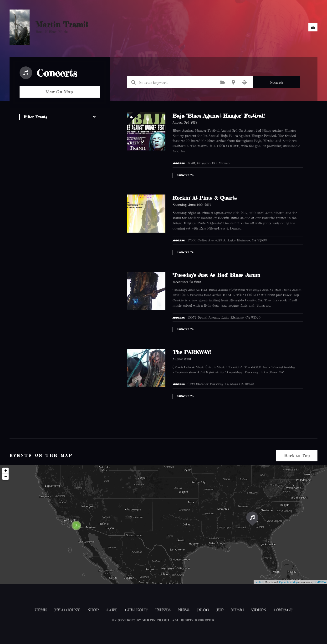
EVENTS (197, 27)
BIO (295, 27)
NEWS (220, 27)
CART (112, 610)
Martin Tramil (62, 25)
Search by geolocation (244, 82)
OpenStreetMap (288, 582)
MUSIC (244, 27)
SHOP (171, 27)
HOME (149, 27)
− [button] (6, 477)
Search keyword (134, 82)
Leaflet (259, 582)
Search (276, 82)
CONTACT (273, 27)
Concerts (185, 175)
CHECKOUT (136, 610)
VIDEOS (259, 610)
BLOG (203, 610)
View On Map (59, 92)
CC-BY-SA (320, 582)
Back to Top (297, 455)
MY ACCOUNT (67, 610)
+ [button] (6, 471)
